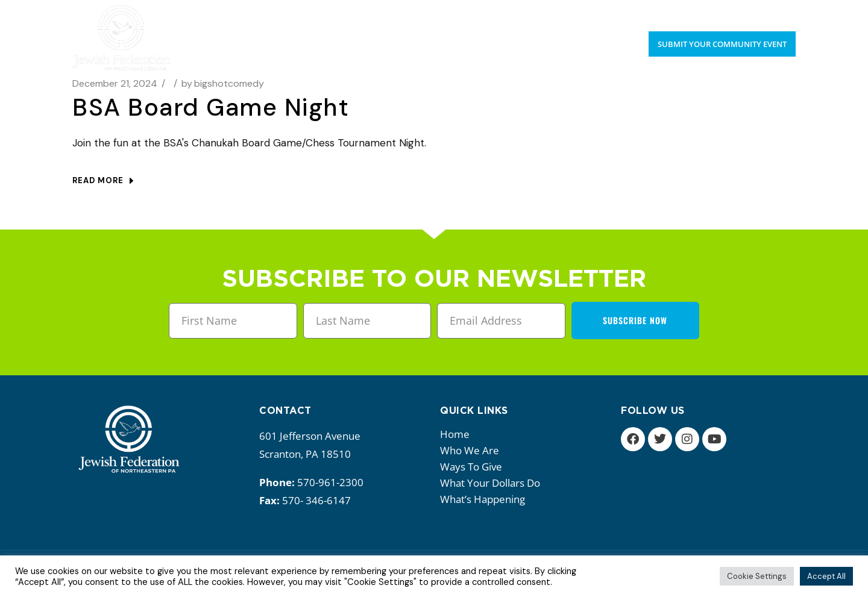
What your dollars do (493, 483)
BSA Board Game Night (211, 107)
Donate (778, 12)
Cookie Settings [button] (757, 576)
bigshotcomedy (223, 83)
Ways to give (474, 467)
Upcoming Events (707, 12)
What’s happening (486, 499)
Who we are (473, 450)
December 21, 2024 (115, 83)
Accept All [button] (826, 576)
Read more (103, 180)
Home (455, 434)
